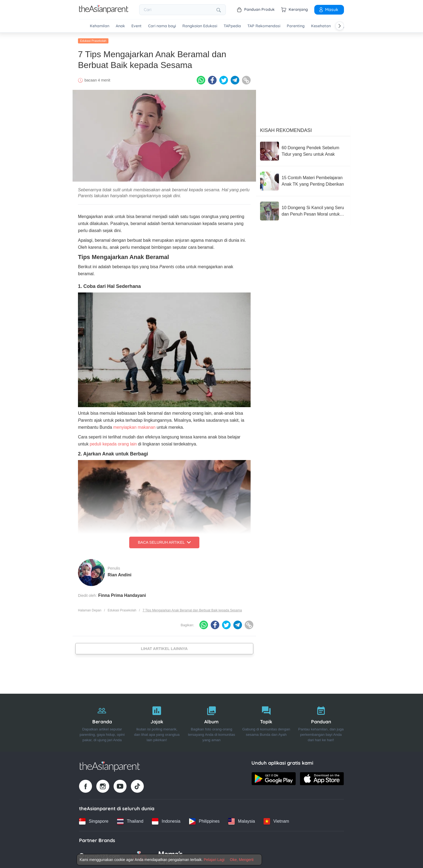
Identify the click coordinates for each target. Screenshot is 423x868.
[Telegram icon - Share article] (235, 79)
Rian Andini (120, 573)
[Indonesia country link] (166, 820)
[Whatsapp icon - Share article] (201, 79)
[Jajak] (157, 722)
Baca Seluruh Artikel (164, 541)
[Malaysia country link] (242, 820)
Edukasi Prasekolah (93, 40)
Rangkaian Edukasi (200, 26)
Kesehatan (321, 26)
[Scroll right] (340, 26)
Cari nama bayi (162, 26)
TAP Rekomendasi (264, 26)
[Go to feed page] (104, 12)
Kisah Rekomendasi (286, 129)
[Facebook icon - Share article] (212, 79)
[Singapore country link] (94, 820)
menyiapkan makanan (134, 426)
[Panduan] (321, 722)
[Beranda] (102, 722)
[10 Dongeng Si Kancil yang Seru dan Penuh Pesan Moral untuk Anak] (303, 210)
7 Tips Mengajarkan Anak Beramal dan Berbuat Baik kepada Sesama (192, 609)
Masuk (328, 9)
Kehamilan (100, 26)
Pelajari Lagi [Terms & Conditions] (214, 860)
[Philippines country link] (204, 820)
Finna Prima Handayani (122, 594)
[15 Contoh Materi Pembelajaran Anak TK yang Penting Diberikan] (303, 180)
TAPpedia (232, 26)
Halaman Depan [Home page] (90, 609)
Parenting (296, 26)
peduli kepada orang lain (113, 443)
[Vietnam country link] (276, 820)
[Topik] (266, 722)
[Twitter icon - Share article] (224, 79)
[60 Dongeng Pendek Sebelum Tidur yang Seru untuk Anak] (303, 150)
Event (137, 26)
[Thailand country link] (130, 820)
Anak (120, 26)
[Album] (212, 722)
